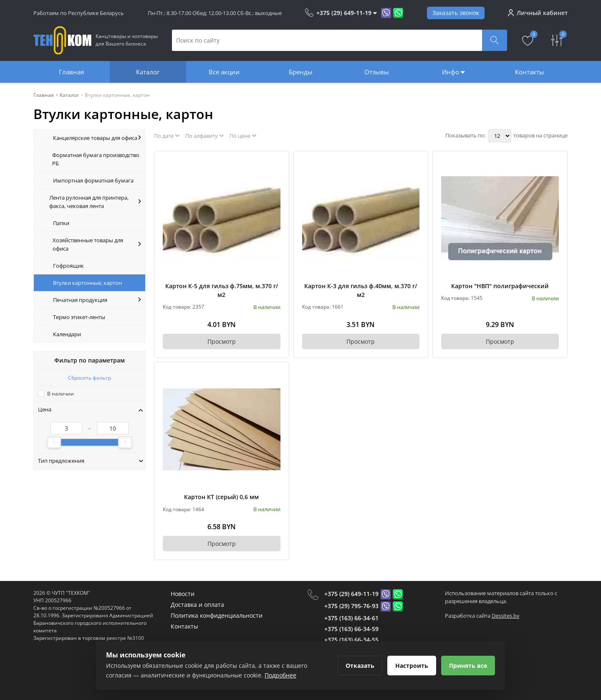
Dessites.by (506, 616)
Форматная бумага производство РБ (96, 159)
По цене (243, 136)
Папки (61, 223)
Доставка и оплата (197, 605)
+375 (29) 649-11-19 (351, 594)
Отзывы (377, 72)
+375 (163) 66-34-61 (351, 618)
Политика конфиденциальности (217, 615)
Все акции (224, 72)
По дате (167, 136)
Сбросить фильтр (90, 378)
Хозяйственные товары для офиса (97, 244)
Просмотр (222, 341)
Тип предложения (91, 461)
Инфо (453, 72)
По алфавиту (205, 136)
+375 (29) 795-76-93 (351, 606)
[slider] (54, 442)
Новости (183, 594)
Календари (67, 334)
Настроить (412, 666)
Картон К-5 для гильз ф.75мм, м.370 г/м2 (222, 290)
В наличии (61, 394)
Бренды (301, 72)
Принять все (468, 666)
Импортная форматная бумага (93, 180)
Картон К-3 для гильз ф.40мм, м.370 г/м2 (361, 290)
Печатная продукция (97, 300)
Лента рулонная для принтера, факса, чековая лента (95, 202)
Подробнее (280, 675)
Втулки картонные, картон (87, 283)
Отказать (360, 666)
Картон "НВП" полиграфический (500, 286)
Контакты (530, 72)
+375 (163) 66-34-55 (351, 640)
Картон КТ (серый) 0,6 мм (221, 497)
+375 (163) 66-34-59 (351, 629)
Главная (71, 72)
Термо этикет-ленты (79, 317)
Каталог (148, 72)
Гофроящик (68, 266)
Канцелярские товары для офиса (97, 138)
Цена (91, 409)
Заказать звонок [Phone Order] (456, 13)
